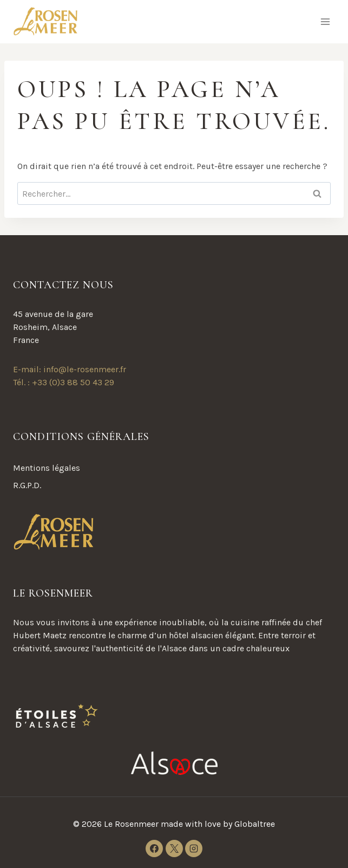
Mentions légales (47, 468)
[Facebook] (154, 848)
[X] (174, 848)
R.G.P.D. (27, 485)
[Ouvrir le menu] (325, 21)
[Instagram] (194, 848)
